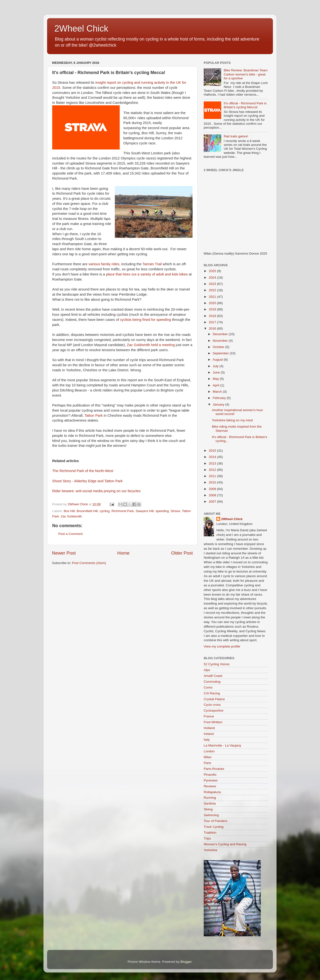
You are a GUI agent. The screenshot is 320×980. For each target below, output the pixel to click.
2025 (213, 271)
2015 (213, 451)
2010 (213, 482)
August (218, 360)
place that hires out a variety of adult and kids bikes (147, 274)
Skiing (208, 809)
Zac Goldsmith (71, 516)
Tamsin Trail (152, 264)
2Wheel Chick (81, 29)
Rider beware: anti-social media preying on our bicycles (96, 491)
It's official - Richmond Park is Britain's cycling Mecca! (245, 105)
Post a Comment (71, 534)
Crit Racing (212, 693)
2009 (213, 489)
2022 (213, 290)
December (221, 334)
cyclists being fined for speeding (145, 320)
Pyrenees (211, 780)
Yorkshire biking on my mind (232, 420)
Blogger (186, 962)
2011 (213, 476)
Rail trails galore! (236, 136)
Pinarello (210, 775)
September (221, 353)
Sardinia (210, 803)
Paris (207, 763)
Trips (207, 838)
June (217, 372)
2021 (213, 297)
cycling (105, 511)
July (216, 366)
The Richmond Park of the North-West (83, 471)
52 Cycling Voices (217, 664)
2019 (213, 309)
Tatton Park (94, 415)
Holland (209, 728)
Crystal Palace (214, 699)
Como (208, 687)
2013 (213, 463)
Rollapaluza (212, 792)
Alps (207, 670)
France (209, 716)
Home (123, 553)
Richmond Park (123, 511)
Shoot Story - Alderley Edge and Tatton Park (87, 481)
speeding (162, 511)
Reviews (210, 786)
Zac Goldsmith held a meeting (151, 345)
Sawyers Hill (145, 511)
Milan (208, 757)
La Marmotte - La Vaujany (222, 745)
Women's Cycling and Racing (225, 844)
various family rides (104, 264)
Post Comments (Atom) (89, 563)
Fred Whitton (213, 722)
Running (210, 798)
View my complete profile (222, 646)
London (209, 751)
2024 (213, 278)
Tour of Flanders (216, 821)
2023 (213, 284)
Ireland (209, 734)
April (216, 385)
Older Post (182, 553)
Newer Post (64, 553)
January (219, 404)
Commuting (212, 682)
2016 (213, 328)
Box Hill (69, 511)
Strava (175, 511)
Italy (207, 740)
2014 (213, 457)
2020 (213, 303)
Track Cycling (214, 827)
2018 (213, 316)
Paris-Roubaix (214, 769)
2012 (213, 470)
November (221, 341)
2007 (213, 502)
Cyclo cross (212, 705)
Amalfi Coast (213, 676)
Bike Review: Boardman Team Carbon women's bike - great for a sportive (246, 74)
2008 (213, 495)
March (218, 392)
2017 (213, 322)
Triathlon (210, 833)
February (220, 398)
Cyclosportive (214, 710)
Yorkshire (211, 850)
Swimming (211, 815)
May (216, 379)
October (219, 347)
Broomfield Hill (87, 511)
